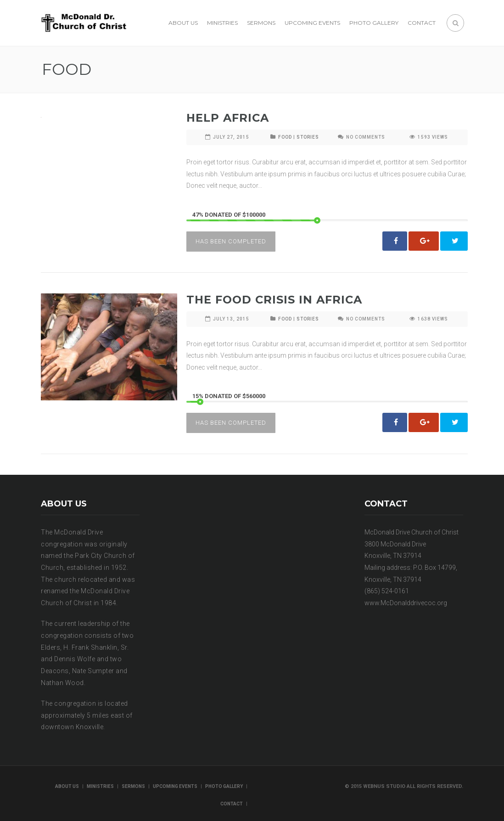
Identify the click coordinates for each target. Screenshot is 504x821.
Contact (422, 23)
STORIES (308, 137)
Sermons (261, 23)
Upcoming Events (312, 23)
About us (183, 23)
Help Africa (228, 118)
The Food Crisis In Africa (274, 300)
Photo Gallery (374, 23)
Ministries (222, 23)
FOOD (285, 137)
